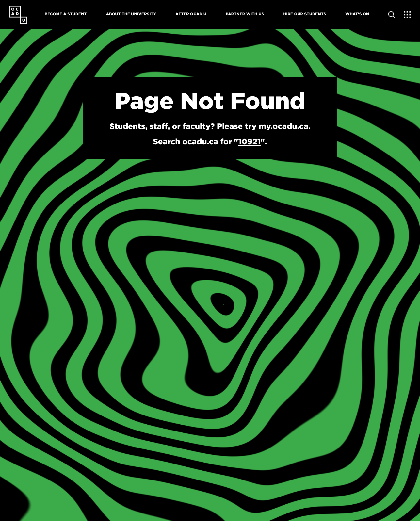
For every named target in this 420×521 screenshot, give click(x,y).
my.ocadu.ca (283, 126)
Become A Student (66, 14)
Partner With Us (245, 14)
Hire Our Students (305, 14)
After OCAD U (191, 14)
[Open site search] (392, 15)
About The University (131, 14)
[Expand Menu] (407, 15)
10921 (250, 141)
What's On (357, 14)
